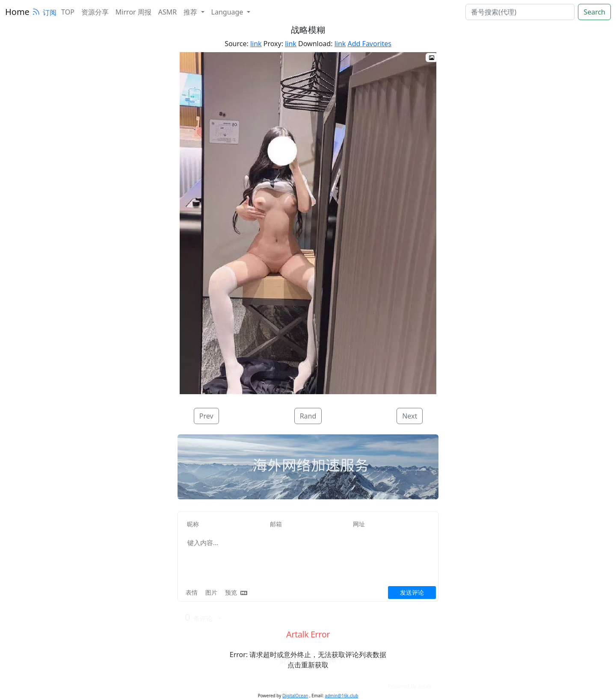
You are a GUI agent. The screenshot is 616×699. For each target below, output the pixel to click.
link (256, 44)
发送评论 (412, 592)
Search (594, 12)
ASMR (167, 12)
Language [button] (228, 12)
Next (410, 416)
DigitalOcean (295, 696)
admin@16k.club (341, 696)
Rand (308, 416)
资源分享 (95, 12)
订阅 (44, 12)
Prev (206, 416)
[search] (520, 12)
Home (17, 12)
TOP (68, 12)
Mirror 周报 (133, 12)
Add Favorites (370, 44)
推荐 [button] (191, 12)
